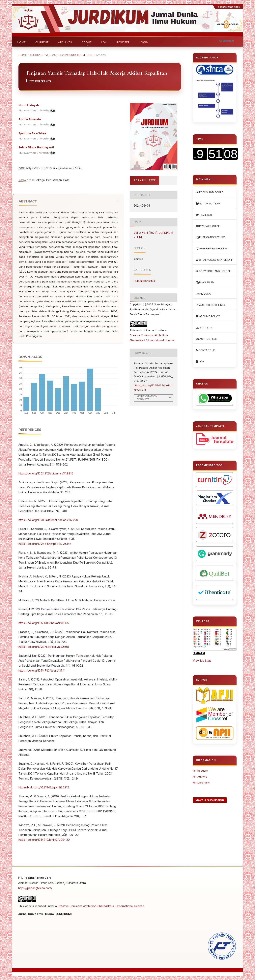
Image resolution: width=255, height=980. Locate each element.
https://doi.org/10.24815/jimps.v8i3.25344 (45, 544)
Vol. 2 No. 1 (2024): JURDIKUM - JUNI (69, 55)
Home (22, 42)
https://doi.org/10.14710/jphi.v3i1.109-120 (44, 840)
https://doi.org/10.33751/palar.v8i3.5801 (44, 647)
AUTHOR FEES (206, 339)
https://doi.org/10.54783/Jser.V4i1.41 (42, 670)
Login (144, 42)
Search (227, 41)
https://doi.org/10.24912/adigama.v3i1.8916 (46, 473)
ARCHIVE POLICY (208, 316)
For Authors (200, 777)
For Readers (200, 771)
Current (42, 42)
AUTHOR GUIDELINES (211, 305)
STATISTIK (204, 328)
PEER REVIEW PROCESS (212, 249)
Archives (65, 42)
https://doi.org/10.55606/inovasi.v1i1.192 (44, 623)
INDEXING (204, 294)
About (87, 42)
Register (123, 42)
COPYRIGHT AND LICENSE (213, 271)
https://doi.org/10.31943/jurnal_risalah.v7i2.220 (48, 520)
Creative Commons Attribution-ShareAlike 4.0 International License (101, 906)
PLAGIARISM (205, 282)
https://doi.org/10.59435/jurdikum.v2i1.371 (54, 168)
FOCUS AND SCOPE (210, 192)
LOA (104, 42)
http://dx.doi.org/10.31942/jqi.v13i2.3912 (44, 787)
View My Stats (202, 661)
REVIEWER (204, 215)
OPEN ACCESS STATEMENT (214, 260)
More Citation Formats (147, 398)
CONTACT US (206, 350)
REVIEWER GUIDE (208, 226)
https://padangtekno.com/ (35, 888)
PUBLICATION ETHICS (211, 237)
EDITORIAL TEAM (208, 204)
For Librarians (201, 782)
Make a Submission (210, 800)
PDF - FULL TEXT (144, 180)
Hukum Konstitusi (145, 281)
